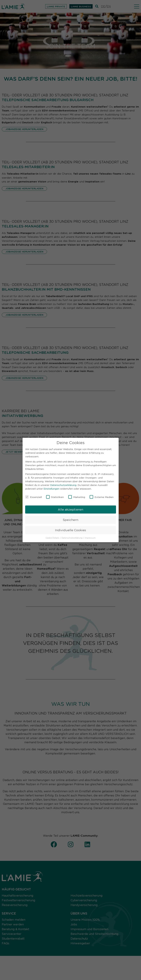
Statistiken (55, 496)
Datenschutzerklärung (63, 484)
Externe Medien (102, 496)
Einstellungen (51, 488)
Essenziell (33, 496)
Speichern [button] (70, 519)
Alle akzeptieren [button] (70, 509)
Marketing (77, 496)
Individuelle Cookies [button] (70, 529)
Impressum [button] (90, 537)
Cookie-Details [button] (53, 537)
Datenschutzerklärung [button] (72, 537)
